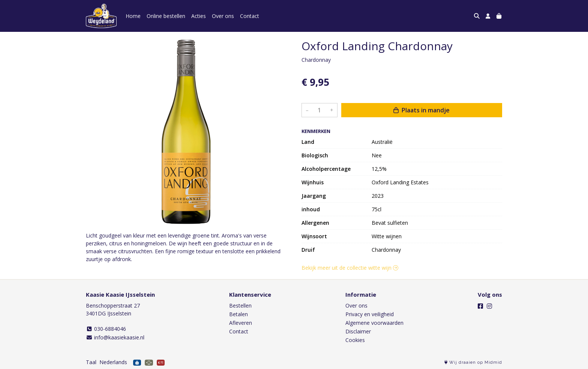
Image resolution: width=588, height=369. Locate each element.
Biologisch (315, 155)
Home (133, 16)
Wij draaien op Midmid (473, 362)
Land (308, 142)
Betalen (238, 314)
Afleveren (241, 323)
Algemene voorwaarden (374, 323)
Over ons (223, 16)
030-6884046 (106, 329)
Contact (250, 16)
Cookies (355, 340)
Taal (91, 362)
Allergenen (315, 223)
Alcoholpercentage (326, 169)
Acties (199, 16)
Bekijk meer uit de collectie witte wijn (350, 268)
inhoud (311, 209)
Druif (308, 250)
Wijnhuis (313, 182)
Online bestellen (166, 16)
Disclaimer (358, 331)
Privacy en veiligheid (370, 314)
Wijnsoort (314, 236)
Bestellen (240, 306)
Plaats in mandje (421, 110)
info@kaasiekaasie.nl (115, 337)
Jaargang (314, 196)
